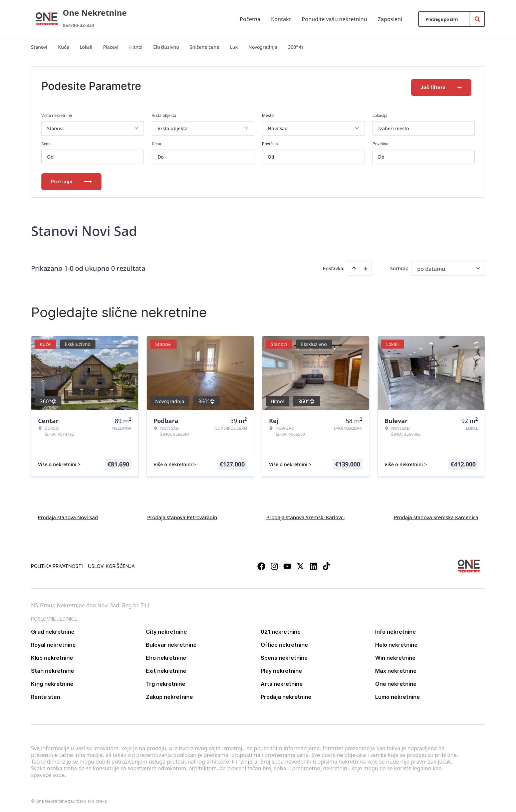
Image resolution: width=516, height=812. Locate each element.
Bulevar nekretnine (171, 642)
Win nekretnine (395, 655)
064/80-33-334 (79, 25)
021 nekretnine (281, 629)
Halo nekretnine (396, 642)
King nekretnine (52, 681)
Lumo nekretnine (398, 694)
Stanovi (39, 47)
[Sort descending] (365, 266)
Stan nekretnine (53, 668)
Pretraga (71, 179)
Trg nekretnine (166, 681)
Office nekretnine (284, 642)
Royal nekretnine (53, 642)
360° (296, 47)
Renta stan (46, 694)
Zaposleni (390, 19)
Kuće (64, 47)
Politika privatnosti (57, 564)
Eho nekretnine (166, 655)
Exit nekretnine (166, 668)
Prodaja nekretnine (286, 694)
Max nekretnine (396, 668)
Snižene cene (204, 47)
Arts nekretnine (282, 681)
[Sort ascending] (354, 266)
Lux (234, 47)
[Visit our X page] (300, 564)
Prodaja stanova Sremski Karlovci (306, 515)
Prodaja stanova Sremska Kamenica (436, 515)
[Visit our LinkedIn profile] (313, 564)
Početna (250, 19)
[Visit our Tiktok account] (326, 564)
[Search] (477, 19)
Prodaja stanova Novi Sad (68, 515)
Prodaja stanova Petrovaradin (182, 515)
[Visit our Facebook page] (261, 564)
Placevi (111, 47)
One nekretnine (396, 681)
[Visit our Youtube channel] (287, 564)
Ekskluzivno (166, 47)
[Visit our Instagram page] (274, 564)
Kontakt (281, 19)
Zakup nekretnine (169, 694)
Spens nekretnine (284, 655)
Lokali (86, 47)
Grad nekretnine (53, 629)
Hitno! (136, 47)
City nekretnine (166, 629)
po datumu (431, 266)
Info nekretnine (396, 629)
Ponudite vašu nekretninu (334, 19)
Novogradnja (263, 47)
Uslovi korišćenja (111, 564)
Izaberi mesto (394, 126)
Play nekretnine (281, 668)
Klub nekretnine (52, 655)
